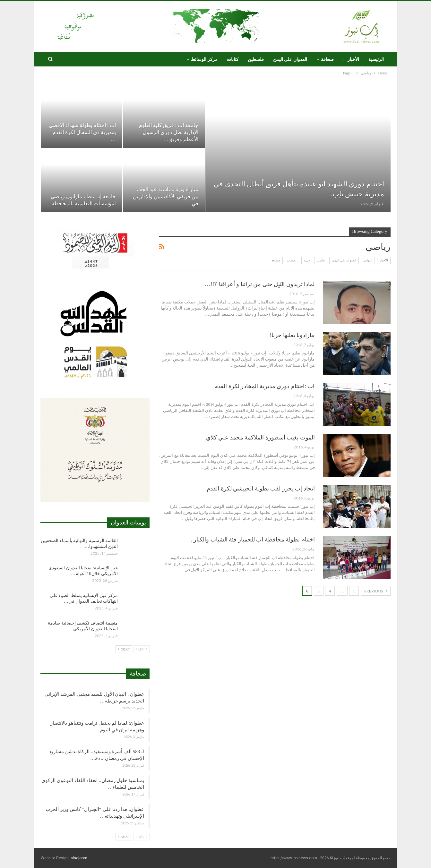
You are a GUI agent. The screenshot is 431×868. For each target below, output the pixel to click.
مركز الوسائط (204, 60)
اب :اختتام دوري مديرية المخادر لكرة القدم (264, 386)
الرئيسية (376, 60)
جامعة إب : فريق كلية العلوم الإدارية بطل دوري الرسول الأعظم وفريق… (169, 132)
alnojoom (79, 858)
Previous (376, 591)
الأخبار (353, 60)
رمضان (292, 260)
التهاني (368, 260)
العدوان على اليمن (290, 60)
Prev (141, 649)
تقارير (321, 260)
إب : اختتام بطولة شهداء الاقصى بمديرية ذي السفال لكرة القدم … (82, 132)
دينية (307, 260)
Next (124, 649)
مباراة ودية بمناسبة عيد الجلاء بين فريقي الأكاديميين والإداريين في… (165, 196)
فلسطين (256, 60)
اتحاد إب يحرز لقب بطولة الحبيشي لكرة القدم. (260, 489)
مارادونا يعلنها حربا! (292, 335)
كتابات (233, 60)
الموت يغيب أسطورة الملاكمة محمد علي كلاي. (260, 438)
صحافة (327, 60)
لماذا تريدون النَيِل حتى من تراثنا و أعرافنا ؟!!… (260, 284)
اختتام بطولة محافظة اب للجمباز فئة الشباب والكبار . (253, 540)
